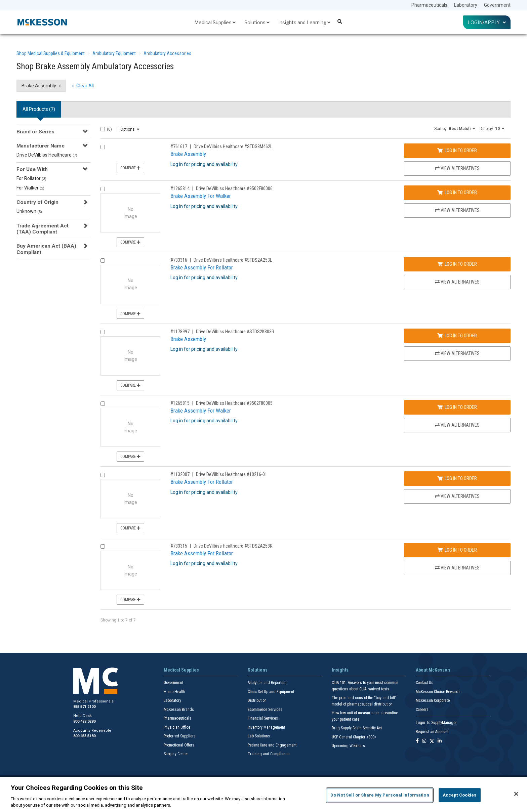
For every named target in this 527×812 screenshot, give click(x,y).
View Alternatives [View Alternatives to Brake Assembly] (457, 168)
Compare (130, 168)
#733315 (179, 546)
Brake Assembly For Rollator (202, 267)
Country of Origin (37, 202)
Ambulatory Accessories (167, 53)
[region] (263, 795)
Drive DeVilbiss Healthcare (47, 155)
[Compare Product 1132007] (103, 475)
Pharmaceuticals (429, 5)
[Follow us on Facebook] (417, 741)
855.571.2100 (84, 707)
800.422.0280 (84, 721)
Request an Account (432, 732)
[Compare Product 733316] (103, 261)
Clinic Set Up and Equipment (271, 692)
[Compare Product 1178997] (103, 332)
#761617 (179, 146)
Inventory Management (266, 727)
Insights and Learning (304, 22)
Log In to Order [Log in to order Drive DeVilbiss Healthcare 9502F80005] (457, 407)
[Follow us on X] (432, 741)
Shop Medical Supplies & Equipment (51, 53)
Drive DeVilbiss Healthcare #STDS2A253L (233, 260)
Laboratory (466, 5)
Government (497, 5)
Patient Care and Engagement (272, 745)
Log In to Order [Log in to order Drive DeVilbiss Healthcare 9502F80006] (457, 193)
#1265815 (180, 403)
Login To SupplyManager (436, 723)
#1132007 (180, 474)
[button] (455, 128)
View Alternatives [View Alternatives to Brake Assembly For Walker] (457, 210)
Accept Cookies (460, 795)
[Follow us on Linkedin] (440, 741)
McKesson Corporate (433, 700)
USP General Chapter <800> (354, 737)
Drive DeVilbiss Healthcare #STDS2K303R (235, 332)
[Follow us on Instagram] (424, 741)
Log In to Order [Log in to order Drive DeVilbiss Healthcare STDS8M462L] (457, 151)
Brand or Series (35, 132)
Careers (422, 710)
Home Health (174, 692)
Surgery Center (176, 754)
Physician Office (177, 727)
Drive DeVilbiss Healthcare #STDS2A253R (233, 546)
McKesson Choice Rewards (438, 692)
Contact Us (424, 683)
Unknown (29, 211)
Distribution (257, 700)
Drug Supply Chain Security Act (357, 728)
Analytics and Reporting (267, 683)
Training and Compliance (269, 754)
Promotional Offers (179, 745)
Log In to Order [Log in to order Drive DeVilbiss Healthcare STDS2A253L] (457, 264)
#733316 (179, 260)
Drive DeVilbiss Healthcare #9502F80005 (234, 403)
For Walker (30, 188)
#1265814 (180, 188)
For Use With (32, 169)
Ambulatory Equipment (114, 53)
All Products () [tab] (39, 109)
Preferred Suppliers (180, 736)
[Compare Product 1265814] (103, 189)
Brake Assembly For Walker (201, 196)
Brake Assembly (188, 154)
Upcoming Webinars (348, 746)
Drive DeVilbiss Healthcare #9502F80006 (234, 188)
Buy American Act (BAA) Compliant (46, 249)
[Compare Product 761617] (103, 147)
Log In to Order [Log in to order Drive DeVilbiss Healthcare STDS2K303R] (457, 336)
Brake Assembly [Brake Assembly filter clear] (39, 86)
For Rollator (31, 178)
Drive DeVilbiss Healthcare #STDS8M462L (233, 146)
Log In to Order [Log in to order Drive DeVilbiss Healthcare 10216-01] (457, 478)
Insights (340, 670)
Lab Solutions (259, 736)
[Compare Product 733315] (103, 546)
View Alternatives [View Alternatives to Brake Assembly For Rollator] (457, 282)
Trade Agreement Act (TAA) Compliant (43, 229)
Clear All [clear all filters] (85, 86)
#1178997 (180, 332)
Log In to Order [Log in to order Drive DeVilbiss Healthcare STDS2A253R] (457, 550)
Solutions (257, 22)
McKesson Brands (179, 710)
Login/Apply (487, 22)
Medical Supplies (215, 22)
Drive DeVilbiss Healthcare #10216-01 (232, 474)
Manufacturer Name (40, 146)
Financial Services (263, 718)
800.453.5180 (84, 736)
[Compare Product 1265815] (103, 404)
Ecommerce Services (265, 710)
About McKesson (433, 670)
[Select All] (103, 129)
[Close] (516, 794)
